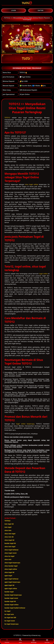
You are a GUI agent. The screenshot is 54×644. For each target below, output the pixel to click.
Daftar (20, 641)
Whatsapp (34, 641)
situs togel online (32, 184)
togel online (43, 274)
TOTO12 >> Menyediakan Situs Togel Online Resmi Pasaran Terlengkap (27, 19)
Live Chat (47, 641)
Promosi (7, 641)
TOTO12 (7, 118)
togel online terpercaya (25, 424)
